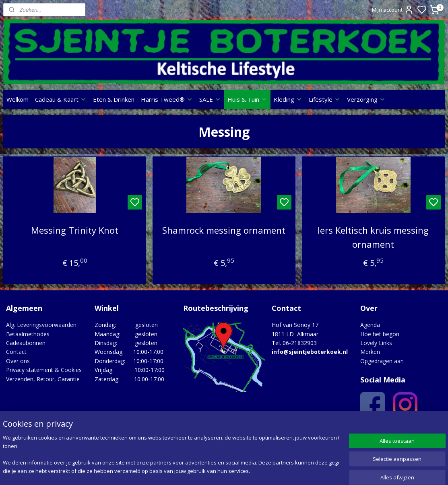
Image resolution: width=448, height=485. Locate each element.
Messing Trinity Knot (75, 230)
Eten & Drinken (114, 99)
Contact (16, 352)
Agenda (370, 325)
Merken (370, 352)
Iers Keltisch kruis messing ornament (373, 237)
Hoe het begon (380, 334)
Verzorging (366, 99)
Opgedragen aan (382, 361)
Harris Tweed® (167, 99)
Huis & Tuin (247, 99)
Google (428, 430)
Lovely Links (376, 343)
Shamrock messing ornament (224, 230)
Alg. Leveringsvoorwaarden (41, 325)
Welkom (18, 99)
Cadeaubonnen (26, 343)
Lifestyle (325, 99)
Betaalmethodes (28, 334)
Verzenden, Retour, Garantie (43, 379)
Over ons (18, 361)
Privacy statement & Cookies (44, 370)
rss (273, 470)
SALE (210, 99)
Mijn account (393, 10)
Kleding (288, 99)
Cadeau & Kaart (61, 99)
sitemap (256, 470)
